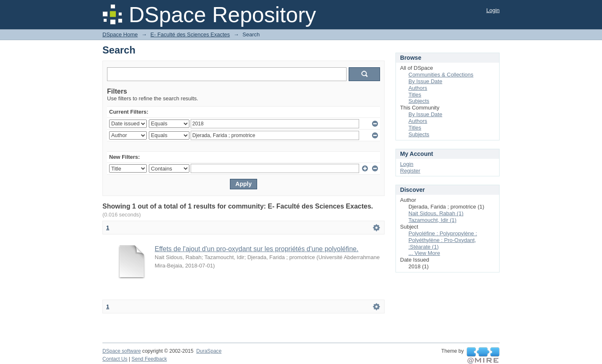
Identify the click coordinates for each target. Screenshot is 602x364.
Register (410, 171)
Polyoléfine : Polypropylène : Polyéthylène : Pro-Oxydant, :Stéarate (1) (443, 240)
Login (493, 10)
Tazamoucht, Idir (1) (432, 220)
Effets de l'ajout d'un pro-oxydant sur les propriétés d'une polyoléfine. (256, 249)
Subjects (419, 101)
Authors (418, 88)
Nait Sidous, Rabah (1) (436, 213)
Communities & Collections (441, 75)
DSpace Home (120, 34)
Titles (415, 95)
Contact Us (115, 359)
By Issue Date (425, 81)
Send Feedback (149, 359)
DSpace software (122, 351)
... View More (424, 253)
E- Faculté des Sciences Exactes (190, 34)
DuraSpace (209, 351)
